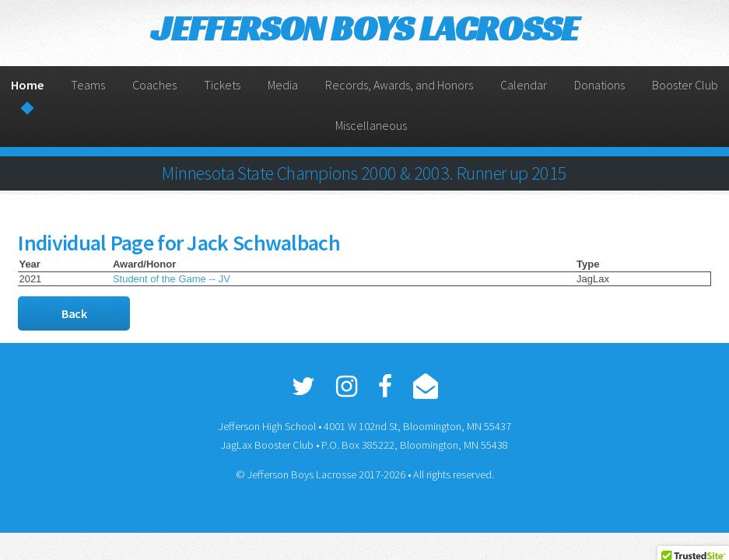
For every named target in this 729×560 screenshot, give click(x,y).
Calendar (524, 85)
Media (283, 85)
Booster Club (685, 85)
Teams (88, 85)
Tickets (222, 85)
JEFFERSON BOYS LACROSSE (364, 28)
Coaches (154, 85)
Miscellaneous (371, 125)
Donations (599, 85)
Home (27, 85)
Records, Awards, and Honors (399, 85)
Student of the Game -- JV (172, 279)
